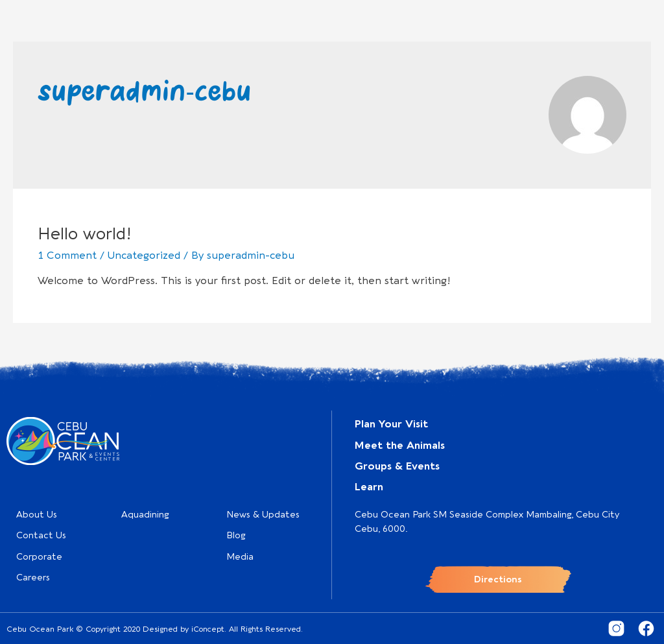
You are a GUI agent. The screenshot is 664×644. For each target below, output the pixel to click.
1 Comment (67, 256)
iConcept (208, 629)
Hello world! (85, 234)
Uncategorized (144, 256)
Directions (498, 579)
